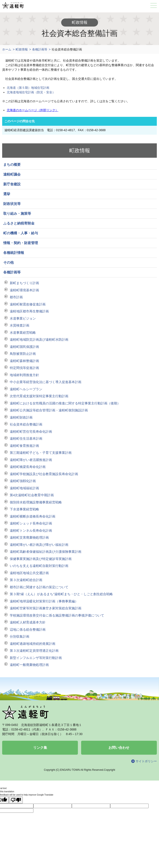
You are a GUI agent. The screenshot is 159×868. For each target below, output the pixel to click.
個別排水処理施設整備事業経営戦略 (36, 502)
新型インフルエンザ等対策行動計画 (36, 658)
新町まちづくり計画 (24, 283)
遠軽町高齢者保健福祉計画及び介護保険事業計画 (46, 552)
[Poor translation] (16, 800)
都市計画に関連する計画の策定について (39, 587)
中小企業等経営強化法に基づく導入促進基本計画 (46, 382)
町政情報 (22, 49)
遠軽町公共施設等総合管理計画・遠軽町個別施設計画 (49, 410)
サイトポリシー (146, 761)
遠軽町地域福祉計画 (24, 488)
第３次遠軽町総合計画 (26, 580)
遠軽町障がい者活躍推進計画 (31, 460)
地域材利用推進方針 (24, 375)
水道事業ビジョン (23, 318)
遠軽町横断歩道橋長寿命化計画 (33, 516)
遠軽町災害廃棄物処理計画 (29, 537)
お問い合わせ (119, 748)
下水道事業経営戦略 (24, 509)
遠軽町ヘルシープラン (26, 389)
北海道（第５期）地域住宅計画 (28, 88)
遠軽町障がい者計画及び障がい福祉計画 (39, 545)
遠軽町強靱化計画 (23, 481)
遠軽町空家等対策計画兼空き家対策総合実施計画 (46, 608)
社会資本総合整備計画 (26, 424)
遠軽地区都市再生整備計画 (29, 311)
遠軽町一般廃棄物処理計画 (29, 665)
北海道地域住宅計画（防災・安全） (31, 92)
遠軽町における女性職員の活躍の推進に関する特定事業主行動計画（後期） (65, 403)
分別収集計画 (20, 636)
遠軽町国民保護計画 (24, 347)
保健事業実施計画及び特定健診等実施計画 (41, 559)
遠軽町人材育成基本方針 (28, 622)
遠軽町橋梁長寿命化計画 (28, 467)
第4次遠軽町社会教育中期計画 (32, 495)
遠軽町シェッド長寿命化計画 (31, 523)
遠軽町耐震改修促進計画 (28, 304)
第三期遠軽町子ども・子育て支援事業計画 (41, 453)
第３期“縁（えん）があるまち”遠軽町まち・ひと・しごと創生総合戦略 (61, 594)
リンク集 (40, 748)
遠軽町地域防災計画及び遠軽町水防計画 (39, 339)
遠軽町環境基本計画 (24, 290)
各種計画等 (40, 49)
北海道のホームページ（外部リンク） (33, 110)
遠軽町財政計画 (21, 417)
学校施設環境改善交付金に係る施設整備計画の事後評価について (57, 615)
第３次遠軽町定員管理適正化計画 (34, 651)
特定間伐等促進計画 (24, 368)
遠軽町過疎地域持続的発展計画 (33, 644)
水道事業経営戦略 (23, 333)
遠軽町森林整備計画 (24, 361)
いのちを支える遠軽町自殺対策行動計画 (39, 566)
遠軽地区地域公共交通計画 (29, 573)
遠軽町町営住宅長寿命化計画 (31, 431)
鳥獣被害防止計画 (23, 354)
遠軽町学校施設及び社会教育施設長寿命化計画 (44, 474)
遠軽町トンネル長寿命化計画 (31, 530)
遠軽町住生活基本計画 (26, 438)
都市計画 (16, 297)
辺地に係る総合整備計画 (28, 629)
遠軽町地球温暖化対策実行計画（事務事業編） (44, 601)
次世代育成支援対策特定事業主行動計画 (39, 396)
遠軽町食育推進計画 (24, 446)
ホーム (7, 49)
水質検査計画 (20, 325)
